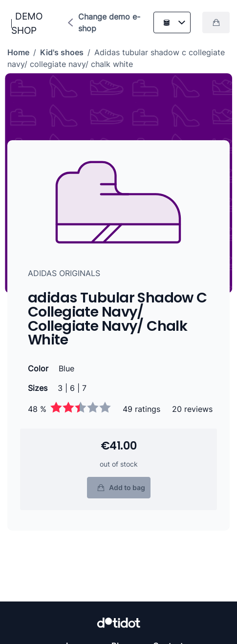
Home (18, 52)
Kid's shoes (62, 52)
